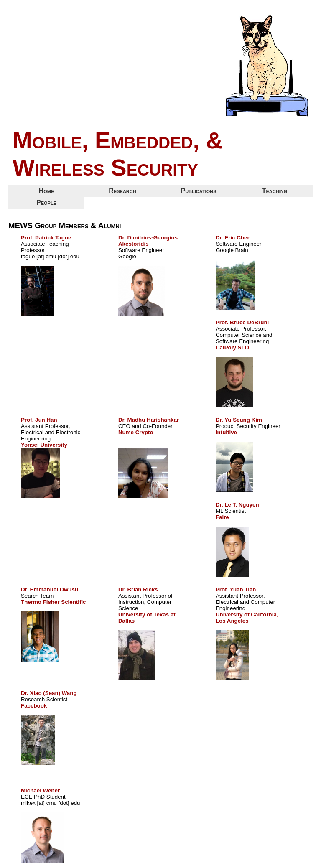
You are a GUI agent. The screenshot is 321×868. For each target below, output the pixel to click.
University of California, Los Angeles (247, 618)
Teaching (275, 191)
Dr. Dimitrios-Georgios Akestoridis (148, 241)
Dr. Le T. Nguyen (237, 505)
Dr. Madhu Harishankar (149, 420)
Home (47, 191)
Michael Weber (40, 790)
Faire (222, 517)
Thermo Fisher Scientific (53, 602)
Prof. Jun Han (39, 420)
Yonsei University (44, 445)
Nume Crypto (136, 432)
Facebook (34, 706)
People (46, 202)
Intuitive (226, 432)
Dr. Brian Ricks (138, 589)
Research (122, 191)
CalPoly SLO (232, 347)
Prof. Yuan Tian (236, 589)
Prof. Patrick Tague (46, 238)
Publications (198, 191)
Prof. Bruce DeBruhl (242, 322)
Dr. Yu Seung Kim (239, 420)
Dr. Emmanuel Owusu (50, 589)
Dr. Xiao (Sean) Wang (49, 693)
